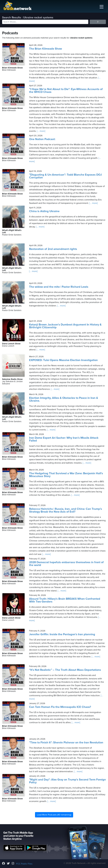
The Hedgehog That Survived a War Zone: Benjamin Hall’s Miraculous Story (66, 475)
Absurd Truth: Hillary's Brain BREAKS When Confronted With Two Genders (65, 600)
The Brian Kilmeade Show (45, 49)
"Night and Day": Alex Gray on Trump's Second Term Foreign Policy (67, 781)
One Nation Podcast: (42, 139)
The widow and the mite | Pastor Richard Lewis (59, 287)
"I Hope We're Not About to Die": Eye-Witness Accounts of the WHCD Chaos (66, 91)
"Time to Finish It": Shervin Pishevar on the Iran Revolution (66, 743)
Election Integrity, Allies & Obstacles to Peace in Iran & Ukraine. (64, 399)
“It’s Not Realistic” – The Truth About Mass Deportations (65, 670)
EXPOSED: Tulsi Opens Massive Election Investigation (63, 360)
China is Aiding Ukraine (44, 211)
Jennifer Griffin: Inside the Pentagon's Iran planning (62, 634)
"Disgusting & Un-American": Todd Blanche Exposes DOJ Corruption (65, 176)
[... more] (41, 131)
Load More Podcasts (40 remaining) (54, 815)
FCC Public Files (24, 864)
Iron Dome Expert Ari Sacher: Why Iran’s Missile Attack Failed (64, 439)
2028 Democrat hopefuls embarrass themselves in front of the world (66, 564)
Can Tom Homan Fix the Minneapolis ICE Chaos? (60, 707)
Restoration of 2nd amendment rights (53, 249)
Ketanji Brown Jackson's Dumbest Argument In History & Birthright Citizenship (65, 326)
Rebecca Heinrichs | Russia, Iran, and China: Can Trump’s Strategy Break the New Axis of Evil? (66, 510)
